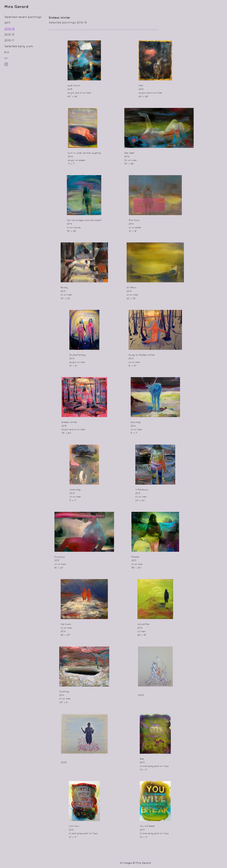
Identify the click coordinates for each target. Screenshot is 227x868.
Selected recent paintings (23, 17)
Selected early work (19, 46)
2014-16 (10, 29)
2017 (7, 23)
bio (7, 52)
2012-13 (9, 35)
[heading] (13, 7)
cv (6, 58)
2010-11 (9, 41)
